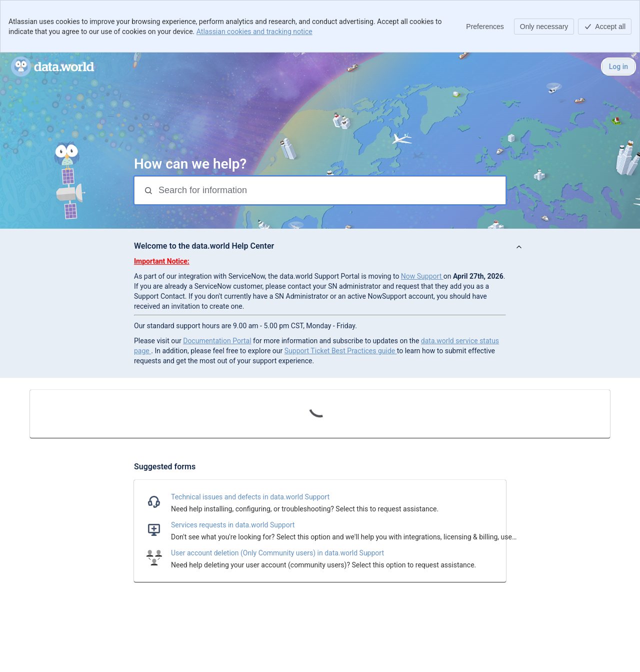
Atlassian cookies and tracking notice (254, 32)
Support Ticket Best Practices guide (341, 351)
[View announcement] (519, 247)
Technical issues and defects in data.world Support (250, 497)
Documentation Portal (217, 341)
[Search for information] (331, 190)
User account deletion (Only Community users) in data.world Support (277, 553)
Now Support (422, 276)
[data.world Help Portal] (52, 67)
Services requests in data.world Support (233, 525)
